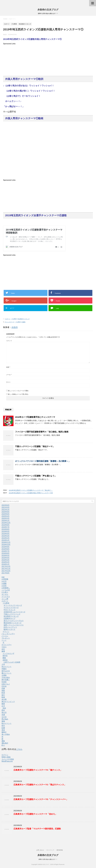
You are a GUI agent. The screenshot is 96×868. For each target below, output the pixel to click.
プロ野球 (14, 319)
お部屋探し (6, 588)
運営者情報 (60, 850)
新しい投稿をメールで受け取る (18, 394)
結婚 (3, 728)
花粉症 (5, 660)
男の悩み (5, 719)
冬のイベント (7, 667)
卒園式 (4, 669)
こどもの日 (6, 590)
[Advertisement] (48, 59)
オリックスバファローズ (13, 605)
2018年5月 (6, 555)
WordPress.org (7, 761)
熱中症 (5, 656)
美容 (3, 730)
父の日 (4, 717)
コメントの (8, 759)
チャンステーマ (10, 322)
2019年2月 (6, 538)
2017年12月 (6, 566)
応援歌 (23, 322)
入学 (3, 664)
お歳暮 (4, 583)
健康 (3, 651)
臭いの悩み (6, 734)
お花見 (4, 586)
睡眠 (4, 658)
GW (3, 577)
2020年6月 (6, 514)
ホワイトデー (7, 645)
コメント (9, 341)
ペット (4, 640)
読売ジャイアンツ (10, 627)
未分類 (4, 699)
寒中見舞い (6, 680)
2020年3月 (6, 518)
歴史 (3, 710)
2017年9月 (6, 573)
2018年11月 (6, 542)
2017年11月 (6, 569)
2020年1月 (6, 520)
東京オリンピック (8, 702)
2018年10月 (6, 545)
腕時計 (4, 732)
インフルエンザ (8, 653)
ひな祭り (5, 592)
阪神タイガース (9, 629)
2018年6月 (6, 553)
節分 (3, 726)
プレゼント (6, 638)
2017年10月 (6, 571)
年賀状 (4, 682)
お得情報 (5, 579)
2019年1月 (6, 540)
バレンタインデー (8, 634)
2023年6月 (6, 505)
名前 (8, 367)
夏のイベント (7, 673)
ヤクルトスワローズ (11, 608)
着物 (3, 721)
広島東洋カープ (9, 618)
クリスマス (6, 597)
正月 (3, 706)
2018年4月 (6, 558)
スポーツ (8, 319)
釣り (3, 745)
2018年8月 (6, 549)
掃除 (3, 691)
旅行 (3, 695)
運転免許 (5, 743)
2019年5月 (6, 531)
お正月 (4, 581)
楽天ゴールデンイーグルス (14, 621)
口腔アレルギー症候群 (12, 662)
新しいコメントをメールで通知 (18, 391)
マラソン (6, 632)
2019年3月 (6, 536)
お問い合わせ (40, 850)
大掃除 (4, 675)
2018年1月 (6, 564)
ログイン (5, 755)
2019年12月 (6, 523)
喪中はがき (6, 671)
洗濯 (3, 715)
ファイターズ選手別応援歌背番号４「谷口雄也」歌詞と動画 (42, 432)
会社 (3, 649)
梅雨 (3, 704)
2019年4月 (6, 534)
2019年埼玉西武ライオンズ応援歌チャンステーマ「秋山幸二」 (31, 490)
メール (9, 375)
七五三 (4, 647)
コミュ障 (5, 599)
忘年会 (4, 686)
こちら (19, 749)
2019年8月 (6, 525)
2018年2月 (6, 562)
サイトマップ (50, 850)
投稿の (6, 757)
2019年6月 (6, 529)
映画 (3, 697)
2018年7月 (6, 551)
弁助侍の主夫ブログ (48, 10)
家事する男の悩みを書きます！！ (48, 859)
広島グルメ (6, 684)
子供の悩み (6, 678)
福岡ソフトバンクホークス (14, 625)
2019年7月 (6, 527)
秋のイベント (7, 723)
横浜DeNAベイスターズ (13, 623)
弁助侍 (15, 327)
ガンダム (5, 594)
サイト (8, 382)
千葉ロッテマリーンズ (12, 614)
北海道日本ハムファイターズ (14, 612)
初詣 (4, 708)
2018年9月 (6, 547)
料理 (3, 693)
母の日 (4, 712)
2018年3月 (6, 560)
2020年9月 (6, 512)
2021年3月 (6, 507)
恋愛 (3, 688)
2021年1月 (6, 510)
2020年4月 (6, 516)
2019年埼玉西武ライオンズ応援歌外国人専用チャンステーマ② (31, 493)
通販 (3, 741)
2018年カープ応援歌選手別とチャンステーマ (35, 417)
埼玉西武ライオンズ (23, 319)
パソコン (5, 636)
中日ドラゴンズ (9, 610)
